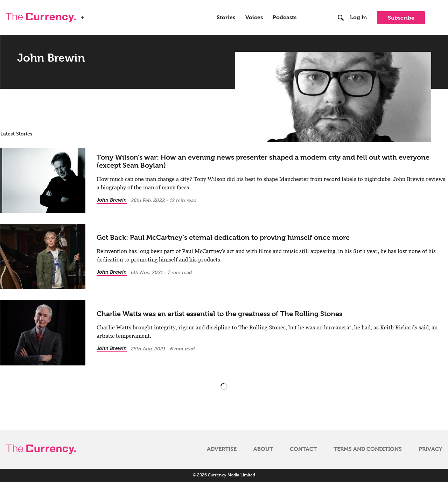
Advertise (222, 449)
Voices (254, 18)
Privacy (430, 449)
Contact (303, 449)
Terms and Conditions (368, 449)
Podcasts (285, 18)
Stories (226, 18)
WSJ (94, 15)
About (263, 449)
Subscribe (401, 18)
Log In (358, 18)
